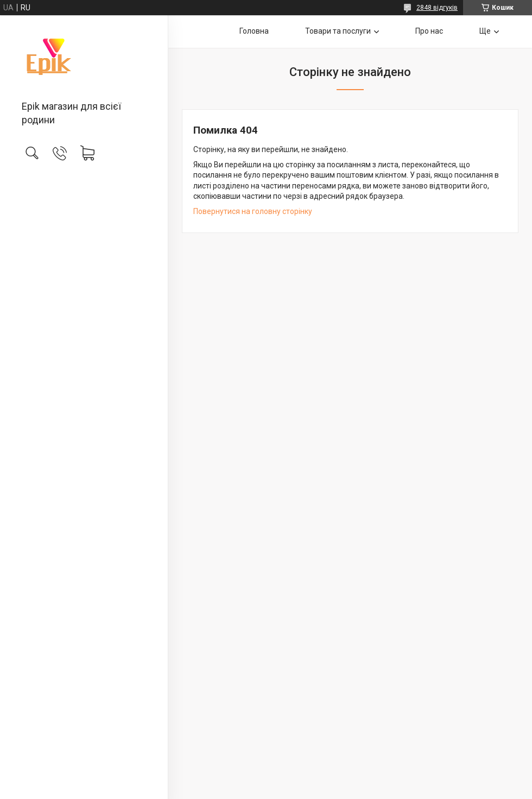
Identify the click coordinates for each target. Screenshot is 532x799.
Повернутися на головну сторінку (253, 211)
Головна (254, 31)
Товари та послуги (338, 31)
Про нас (429, 31)
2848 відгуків (437, 8)
